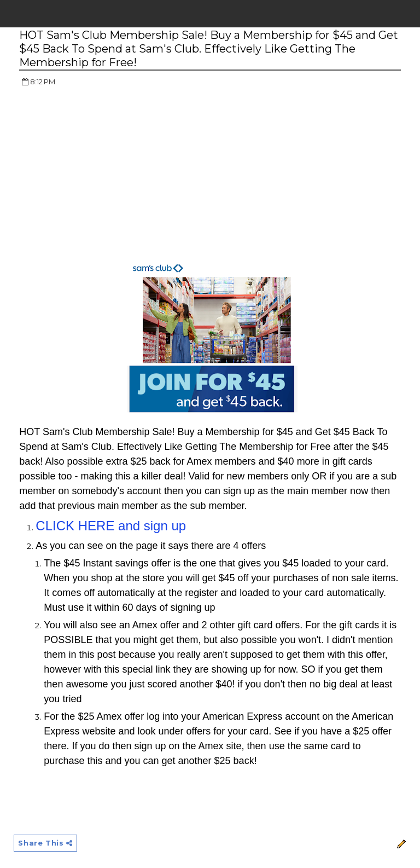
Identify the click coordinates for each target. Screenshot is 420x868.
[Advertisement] (111, 175)
